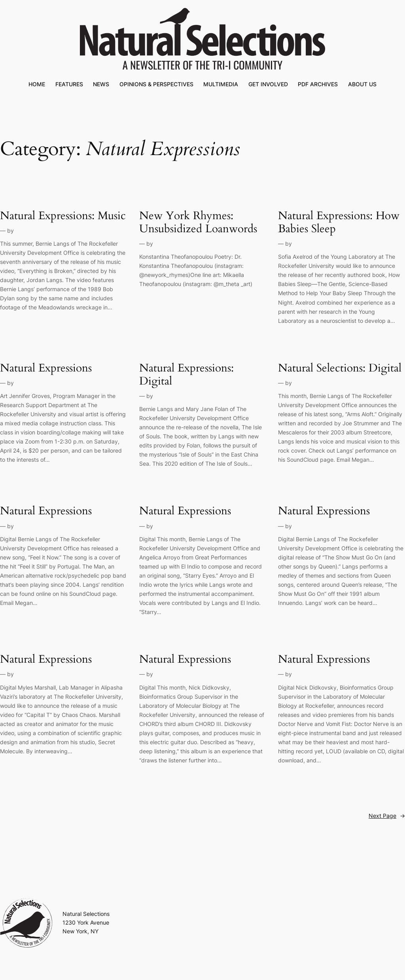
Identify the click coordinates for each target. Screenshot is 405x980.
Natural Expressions (46, 368)
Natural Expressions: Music (63, 216)
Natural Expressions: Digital (186, 375)
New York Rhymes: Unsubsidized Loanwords (198, 222)
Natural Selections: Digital (340, 368)
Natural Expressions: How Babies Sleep (339, 222)
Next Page (387, 816)
